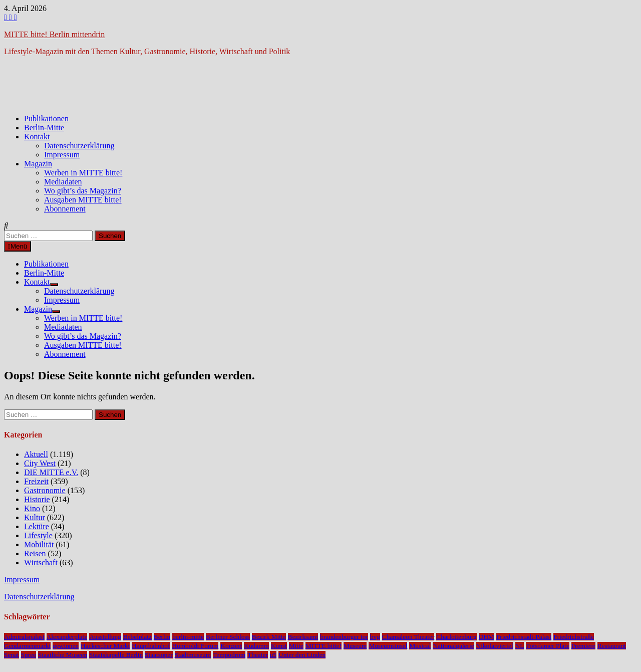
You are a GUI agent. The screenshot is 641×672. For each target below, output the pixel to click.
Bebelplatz (137, 637)
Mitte (296, 646)
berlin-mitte (188, 637)
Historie (37, 499)
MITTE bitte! (324, 646)
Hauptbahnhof (151, 646)
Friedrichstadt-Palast (524, 637)
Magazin (38, 164)
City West (40, 463)
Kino (32, 508)
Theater (258, 655)
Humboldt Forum (195, 646)
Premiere (583, 646)
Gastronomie (45, 490)
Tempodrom (229, 655)
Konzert (231, 646)
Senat (12, 655)
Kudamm (256, 646)
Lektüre (37, 526)
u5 (273, 655)
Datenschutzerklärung (79, 146)
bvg (375, 637)
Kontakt (37, 137)
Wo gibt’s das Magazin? (83, 191)
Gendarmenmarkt (27, 646)
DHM (487, 637)
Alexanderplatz (67, 637)
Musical (420, 646)
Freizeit (36, 481)
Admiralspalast (24, 637)
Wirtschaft (41, 563)
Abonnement (65, 209)
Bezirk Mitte (269, 637)
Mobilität (39, 544)
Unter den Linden (302, 655)
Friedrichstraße (574, 637)
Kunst (279, 646)
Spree (29, 655)
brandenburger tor (344, 637)
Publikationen (46, 119)
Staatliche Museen (63, 655)
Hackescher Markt (105, 646)
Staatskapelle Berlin (116, 655)
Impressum (62, 155)
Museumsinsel (388, 646)
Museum (355, 646)
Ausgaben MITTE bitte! (83, 200)
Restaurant (612, 646)
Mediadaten (63, 182)
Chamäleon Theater (408, 637)
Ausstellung (105, 637)
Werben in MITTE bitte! (83, 173)
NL (520, 646)
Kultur (35, 517)
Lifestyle (38, 535)
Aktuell (36, 454)
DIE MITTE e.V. (51, 472)
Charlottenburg (456, 637)
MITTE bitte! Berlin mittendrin (54, 34)
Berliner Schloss (228, 637)
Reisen (35, 553)
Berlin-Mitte (44, 128)
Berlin (162, 637)
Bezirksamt (303, 637)
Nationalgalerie (453, 646)
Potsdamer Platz (547, 646)
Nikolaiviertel (495, 646)
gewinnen (66, 646)
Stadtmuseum (193, 655)
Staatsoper (159, 655)
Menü (18, 246)
